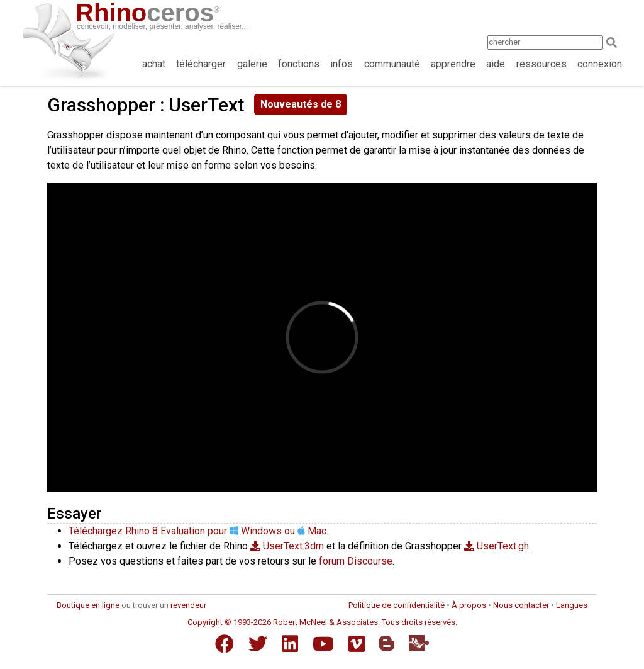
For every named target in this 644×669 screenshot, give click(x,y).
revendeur (188, 605)
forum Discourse (356, 561)
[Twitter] (258, 644)
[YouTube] (323, 644)
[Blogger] (387, 643)
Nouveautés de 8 (301, 104)
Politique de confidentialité (397, 605)
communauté (392, 64)
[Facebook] (225, 644)
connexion (600, 64)
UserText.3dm (287, 546)
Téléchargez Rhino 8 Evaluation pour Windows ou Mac (197, 531)
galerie (252, 64)
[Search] (615, 42)
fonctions (299, 64)
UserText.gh (497, 546)
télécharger (201, 64)
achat (154, 64)
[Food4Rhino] (419, 643)
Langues (572, 605)
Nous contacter (521, 605)
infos (341, 64)
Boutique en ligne (88, 605)
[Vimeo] (357, 644)
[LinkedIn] (290, 644)
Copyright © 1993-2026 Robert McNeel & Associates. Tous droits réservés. (322, 622)
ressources (541, 64)
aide (496, 64)
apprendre (453, 64)
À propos (469, 605)
